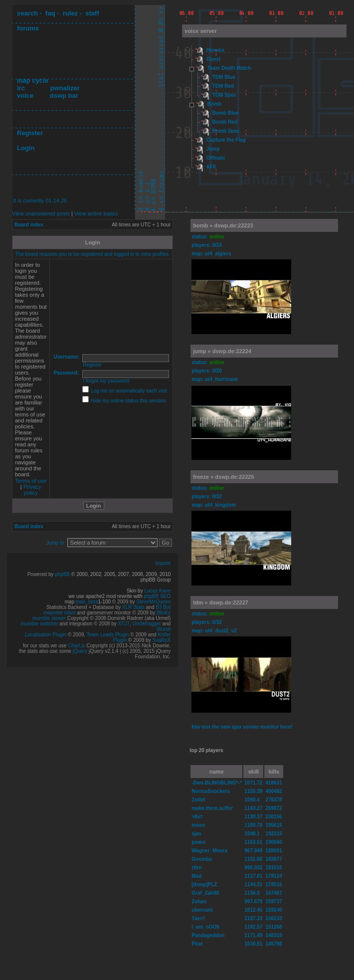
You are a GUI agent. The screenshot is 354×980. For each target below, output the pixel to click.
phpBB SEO (157, 596)
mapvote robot (60, 613)
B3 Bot (163, 607)
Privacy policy (32, 490)
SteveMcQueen (153, 602)
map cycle (33, 81)
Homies (215, 50)
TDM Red (223, 86)
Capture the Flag (226, 140)
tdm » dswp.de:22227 (221, 602)
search (27, 13)
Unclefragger (147, 624)
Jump (213, 149)
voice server (200, 31)
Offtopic (216, 158)
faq (50, 13)
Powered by (41, 574)
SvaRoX (162, 640)
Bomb (214, 104)
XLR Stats (133, 607)
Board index (29, 225)
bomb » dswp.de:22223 (223, 225)
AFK (211, 167)
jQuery (80, 651)
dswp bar (64, 96)
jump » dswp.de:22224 (222, 351)
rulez (70, 13)
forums (28, 28)
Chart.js (76, 646)
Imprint (163, 563)
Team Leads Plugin (108, 635)
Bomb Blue (226, 113)
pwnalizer (65, 88)
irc (21, 88)
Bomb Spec (226, 131)
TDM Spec (224, 95)
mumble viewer (49, 618)
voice (25, 96)
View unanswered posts (41, 213)
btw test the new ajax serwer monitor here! (242, 727)
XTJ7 (124, 624)
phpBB (62, 574)
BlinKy (164, 613)
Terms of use (31, 481)
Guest (213, 59)
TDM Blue (224, 77)
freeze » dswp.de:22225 (223, 477)
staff (92, 13)
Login (26, 148)
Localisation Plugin (46, 635)
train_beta (87, 602)
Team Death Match (229, 68)
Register (30, 133)
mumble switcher (39, 624)
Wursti (164, 629)
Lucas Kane (157, 591)
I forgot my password (106, 381)
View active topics (96, 213)
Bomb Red (225, 122)
